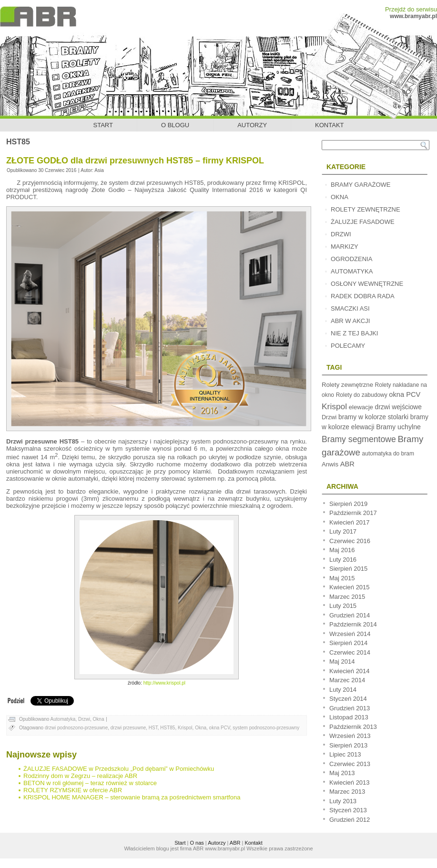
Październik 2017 (353, 513)
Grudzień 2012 (350, 820)
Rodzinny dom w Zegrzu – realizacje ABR (80, 776)
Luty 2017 (343, 531)
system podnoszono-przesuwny (266, 728)
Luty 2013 (343, 801)
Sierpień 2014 (348, 643)
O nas (197, 843)
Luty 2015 (343, 606)
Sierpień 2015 (348, 569)
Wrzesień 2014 (350, 634)
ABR (347, 464)
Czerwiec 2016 (350, 541)
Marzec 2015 (347, 597)
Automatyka (63, 719)
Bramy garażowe (361, 185)
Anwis (330, 464)
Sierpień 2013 (348, 745)
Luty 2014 (343, 690)
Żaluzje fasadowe (363, 222)
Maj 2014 (342, 661)
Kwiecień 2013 (350, 782)
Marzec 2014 (347, 680)
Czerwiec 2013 (350, 764)
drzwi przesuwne (128, 728)
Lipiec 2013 (345, 754)
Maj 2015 (342, 578)
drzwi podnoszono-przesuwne (76, 728)
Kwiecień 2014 (350, 671)
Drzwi (84, 719)
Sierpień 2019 (348, 504)
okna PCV (220, 728)
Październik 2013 (353, 727)
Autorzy (252, 125)
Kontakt (329, 125)
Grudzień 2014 (350, 615)
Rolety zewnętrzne (366, 209)
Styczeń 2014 (348, 699)
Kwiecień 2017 (350, 522)
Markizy (345, 247)
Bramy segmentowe (359, 439)
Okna (99, 719)
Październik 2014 (353, 624)
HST (153, 728)
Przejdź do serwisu (411, 9)
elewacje (361, 407)
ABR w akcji (350, 321)
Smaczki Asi (350, 308)
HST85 (168, 728)
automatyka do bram (388, 454)
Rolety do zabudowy (362, 395)
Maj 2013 (342, 773)
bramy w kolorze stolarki (373, 417)
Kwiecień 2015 (350, 587)
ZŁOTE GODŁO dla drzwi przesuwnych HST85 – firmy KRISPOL (135, 161)
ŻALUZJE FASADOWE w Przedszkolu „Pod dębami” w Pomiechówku (119, 769)
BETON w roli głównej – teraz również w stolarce (90, 783)
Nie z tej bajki (354, 333)
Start (103, 125)
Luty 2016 (343, 560)
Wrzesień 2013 (350, 736)
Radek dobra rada (363, 296)
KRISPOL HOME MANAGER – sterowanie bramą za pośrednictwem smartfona (132, 797)
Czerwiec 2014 (350, 652)
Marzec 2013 (347, 792)
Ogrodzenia (351, 259)
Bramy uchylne (398, 427)
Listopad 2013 (349, 717)
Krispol (185, 728)
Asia (99, 170)
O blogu (175, 125)
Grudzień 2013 (350, 708)
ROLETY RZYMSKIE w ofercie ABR (73, 790)
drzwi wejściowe (398, 407)
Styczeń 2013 (348, 810)
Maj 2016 (342, 550)
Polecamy (348, 346)
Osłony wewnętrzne (367, 284)
